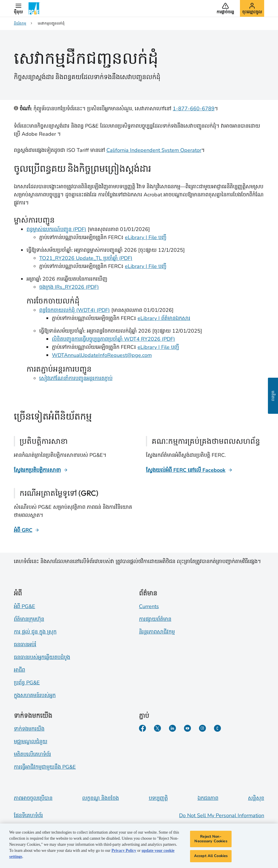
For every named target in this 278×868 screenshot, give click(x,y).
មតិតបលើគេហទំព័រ (32, 754)
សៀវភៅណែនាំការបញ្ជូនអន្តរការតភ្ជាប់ (76, 378)
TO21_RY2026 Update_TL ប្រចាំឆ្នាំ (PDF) (86, 258)
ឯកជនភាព (208, 798)
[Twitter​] (157, 728)
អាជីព (19, 670)
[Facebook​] (142, 728)
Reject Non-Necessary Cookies (211, 840)
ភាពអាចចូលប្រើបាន (33, 798)
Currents (149, 606)
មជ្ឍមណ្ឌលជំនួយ (31, 742)
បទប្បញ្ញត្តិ (158, 798)
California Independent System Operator (154, 150)
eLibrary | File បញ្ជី (146, 237)
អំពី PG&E (25, 606)
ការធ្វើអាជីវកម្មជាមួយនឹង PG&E (45, 767)
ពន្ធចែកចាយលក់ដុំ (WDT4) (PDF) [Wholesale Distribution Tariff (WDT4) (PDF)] (75, 310)
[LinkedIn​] (172, 728)
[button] (18, 8)
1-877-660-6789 (194, 109)
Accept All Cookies (211, 857)
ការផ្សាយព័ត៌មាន (155, 619)
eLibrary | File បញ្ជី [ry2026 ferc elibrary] (146, 266)
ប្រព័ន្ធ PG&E (27, 683)
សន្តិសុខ (256, 798)
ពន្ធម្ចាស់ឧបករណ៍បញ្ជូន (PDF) (56, 229)
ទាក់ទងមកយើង (29, 729)
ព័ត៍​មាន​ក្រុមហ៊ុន (29, 619)
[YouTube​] (187, 728)
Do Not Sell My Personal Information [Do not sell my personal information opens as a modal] (222, 815)
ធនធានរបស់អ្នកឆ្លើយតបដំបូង (42, 657)
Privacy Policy (124, 852)
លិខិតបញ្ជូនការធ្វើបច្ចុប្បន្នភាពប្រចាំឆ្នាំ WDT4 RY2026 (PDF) (113, 339)
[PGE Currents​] (217, 728)
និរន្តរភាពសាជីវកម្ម (157, 632)
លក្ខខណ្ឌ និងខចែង (101, 798)
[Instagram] (202, 728)
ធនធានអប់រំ (25, 645)
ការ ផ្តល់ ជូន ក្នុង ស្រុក (35, 632)
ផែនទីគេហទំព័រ (28, 815)
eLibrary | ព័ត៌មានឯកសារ (164, 318)
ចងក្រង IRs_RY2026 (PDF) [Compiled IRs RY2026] (69, 287)
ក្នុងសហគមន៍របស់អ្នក (35, 695)
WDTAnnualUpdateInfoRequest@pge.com (102, 355)
